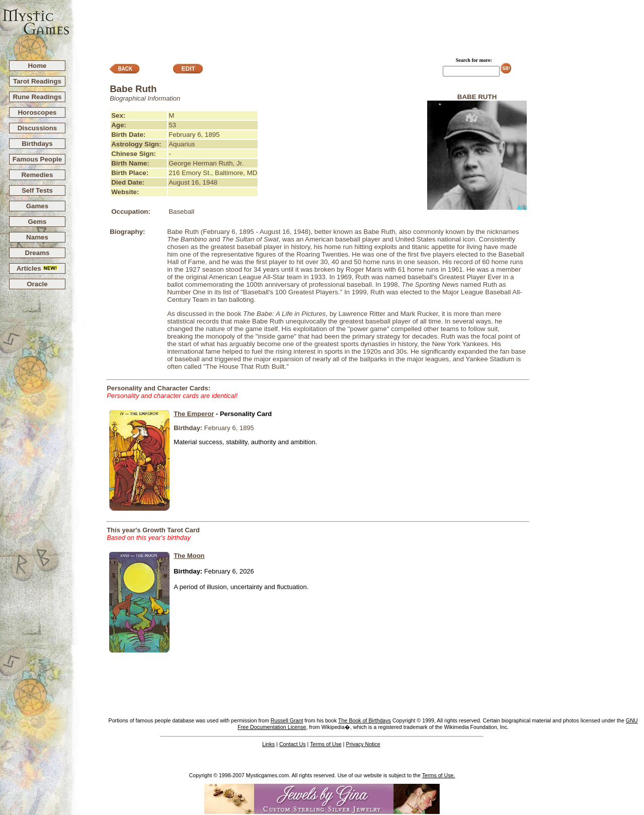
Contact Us (293, 744)
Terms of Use (326, 744)
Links (268, 744)
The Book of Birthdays (365, 720)
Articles (37, 268)
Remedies (37, 175)
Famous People (37, 159)
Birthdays (37, 144)
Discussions (37, 128)
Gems (37, 222)
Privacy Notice (363, 744)
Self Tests (37, 190)
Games (37, 206)
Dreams (37, 253)
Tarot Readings (37, 81)
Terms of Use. (439, 775)
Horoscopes (37, 112)
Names (37, 237)
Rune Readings (37, 97)
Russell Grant (287, 720)
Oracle (37, 284)
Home (37, 66)
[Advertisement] (357, 26)
